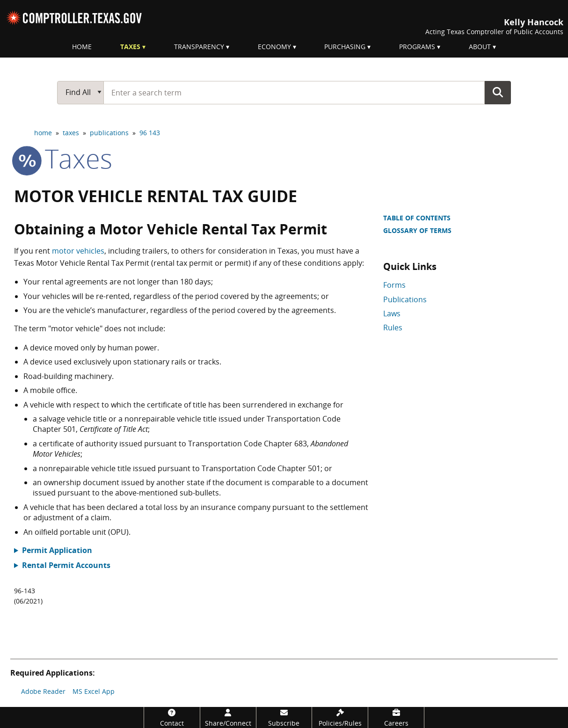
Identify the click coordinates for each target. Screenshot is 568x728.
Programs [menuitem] (417, 47)
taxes (71, 133)
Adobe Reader (43, 691)
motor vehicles (78, 251)
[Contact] (172, 717)
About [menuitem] (480, 47)
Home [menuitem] (82, 47)
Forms (394, 285)
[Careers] (396, 717)
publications (109, 133)
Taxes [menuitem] (130, 47)
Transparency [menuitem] (199, 47)
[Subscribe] (284, 717)
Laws (392, 313)
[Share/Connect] (228, 717)
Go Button (498, 92)
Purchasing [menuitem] (345, 47)
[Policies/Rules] (340, 717)
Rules (393, 328)
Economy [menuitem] (274, 47)
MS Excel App (94, 691)
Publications (405, 299)
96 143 (150, 133)
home (43, 133)
